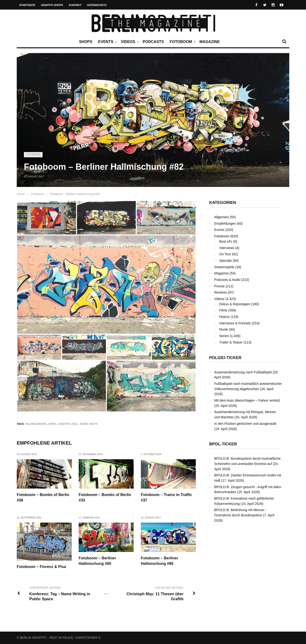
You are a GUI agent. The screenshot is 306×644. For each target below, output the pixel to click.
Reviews (221, 292)
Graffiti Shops (52, 5)
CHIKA (52, 424)
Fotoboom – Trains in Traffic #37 (167, 497)
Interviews (227, 248)
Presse (219, 286)
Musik (224, 329)
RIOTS (93, 424)
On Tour (225, 254)
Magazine (210, 42)
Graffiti (64, 424)
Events (107, 42)
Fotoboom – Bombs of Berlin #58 (43, 497)
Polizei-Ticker (225, 358)
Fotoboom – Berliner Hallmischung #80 (160, 561)
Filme (223, 310)
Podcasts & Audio (227, 280)
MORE (84, 424)
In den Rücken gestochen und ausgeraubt (245, 424)
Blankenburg (37, 424)
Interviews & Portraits (235, 323)
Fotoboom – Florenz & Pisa (41, 567)
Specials (226, 261)
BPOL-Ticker (223, 444)
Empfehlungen (225, 224)
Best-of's (226, 241)
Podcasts (153, 42)
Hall (75, 424)
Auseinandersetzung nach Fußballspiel (243, 372)
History (224, 317)
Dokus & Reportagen (235, 304)
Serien (224, 336)
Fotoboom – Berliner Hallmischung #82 (75, 194)
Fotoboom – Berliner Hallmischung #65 (98, 561)
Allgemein (221, 217)
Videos (129, 42)
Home (21, 194)
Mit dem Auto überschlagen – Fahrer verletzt (247, 400)
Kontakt (75, 5)
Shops (86, 42)
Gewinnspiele (224, 267)
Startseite (27, 5)
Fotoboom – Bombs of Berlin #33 (105, 497)
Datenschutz (97, 5)
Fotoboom (182, 42)
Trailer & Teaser (231, 342)
